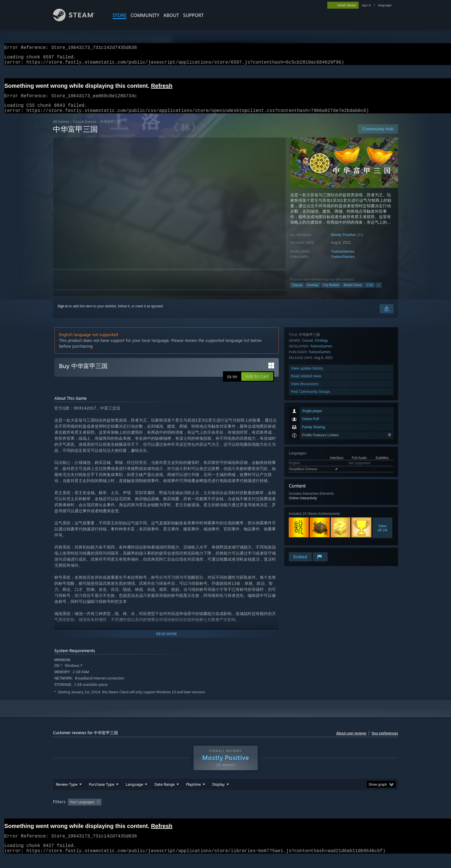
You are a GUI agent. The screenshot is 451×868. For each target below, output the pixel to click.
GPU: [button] (323, 813)
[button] (257, 383)
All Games (61, 129)
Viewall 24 (382, 459)
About (171, 15)
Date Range (165, 795)
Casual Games (85, 129)
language (385, 5)
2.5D (370, 292)
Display (218, 795)
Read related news (306, 528)
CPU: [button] (304, 813)
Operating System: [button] (274, 813)
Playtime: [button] (185, 813)
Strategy (313, 292)
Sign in (63, 313)
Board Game (353, 292)
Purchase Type (102, 795)
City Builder (331, 292)
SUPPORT (193, 15)
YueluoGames (343, 258)
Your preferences (385, 740)
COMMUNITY (145, 15)
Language (134, 795)
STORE (120, 15)
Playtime (193, 795)
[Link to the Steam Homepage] (78, 20)
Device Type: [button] (348, 813)
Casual (297, 292)
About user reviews (351, 740)
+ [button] (379, 292)
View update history (307, 520)
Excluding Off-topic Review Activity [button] (140, 813)
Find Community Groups (311, 544)
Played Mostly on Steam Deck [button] (226, 813)
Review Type (67, 795)
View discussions (305, 536)
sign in (366, 5)
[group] (225, 813)
